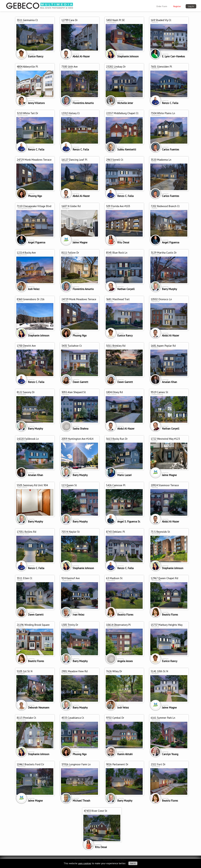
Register (177, 6)
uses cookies (85, 863)
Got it (133, 863)
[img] (40, 5)
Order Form (162, 6)
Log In (191, 6)
